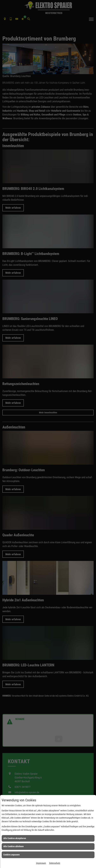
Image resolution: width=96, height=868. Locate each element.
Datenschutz (55, 863)
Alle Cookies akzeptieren (15, 838)
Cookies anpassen (12, 855)
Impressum (41, 863)
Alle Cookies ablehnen (13, 846)
